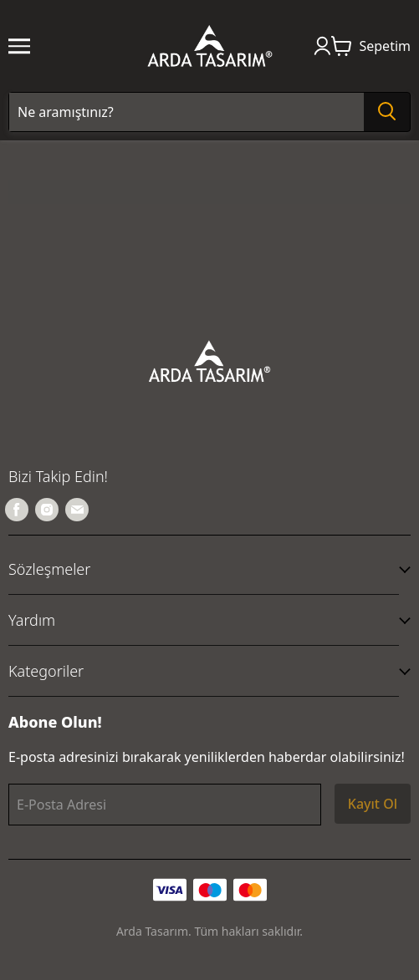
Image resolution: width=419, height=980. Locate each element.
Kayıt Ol (373, 804)
